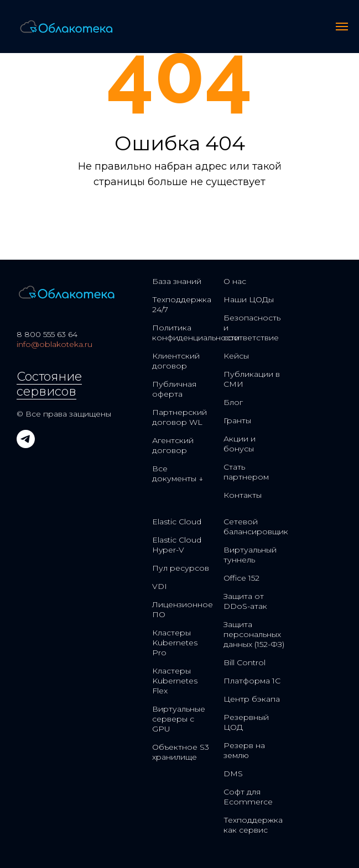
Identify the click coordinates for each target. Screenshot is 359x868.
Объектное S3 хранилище (181, 752)
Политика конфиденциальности (196, 333)
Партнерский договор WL (179, 417)
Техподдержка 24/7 (182, 304)
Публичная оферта (174, 389)
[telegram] (26, 445)
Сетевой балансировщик (256, 527)
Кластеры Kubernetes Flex (175, 681)
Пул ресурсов (181, 568)
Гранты (237, 420)
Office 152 (241, 578)
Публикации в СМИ (252, 379)
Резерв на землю (244, 750)
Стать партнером (246, 472)
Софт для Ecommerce (248, 797)
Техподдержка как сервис (253, 825)
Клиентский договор (176, 361)
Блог (233, 402)
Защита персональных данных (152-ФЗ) (254, 634)
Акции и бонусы (240, 444)
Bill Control (244, 662)
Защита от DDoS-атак (245, 601)
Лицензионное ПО (183, 609)
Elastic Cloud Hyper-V (177, 545)
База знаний (177, 281)
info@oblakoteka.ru (54, 344)
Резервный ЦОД (246, 722)
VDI (160, 586)
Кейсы (236, 356)
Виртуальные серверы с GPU (179, 719)
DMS (233, 774)
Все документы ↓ (178, 474)
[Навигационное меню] (342, 27)
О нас (235, 281)
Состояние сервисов (49, 384)
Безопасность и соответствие (252, 328)
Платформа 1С (252, 681)
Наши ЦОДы (249, 299)
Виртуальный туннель (250, 555)
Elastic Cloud (177, 522)
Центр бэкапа (252, 699)
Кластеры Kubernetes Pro (175, 643)
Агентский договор (173, 445)
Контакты (243, 495)
